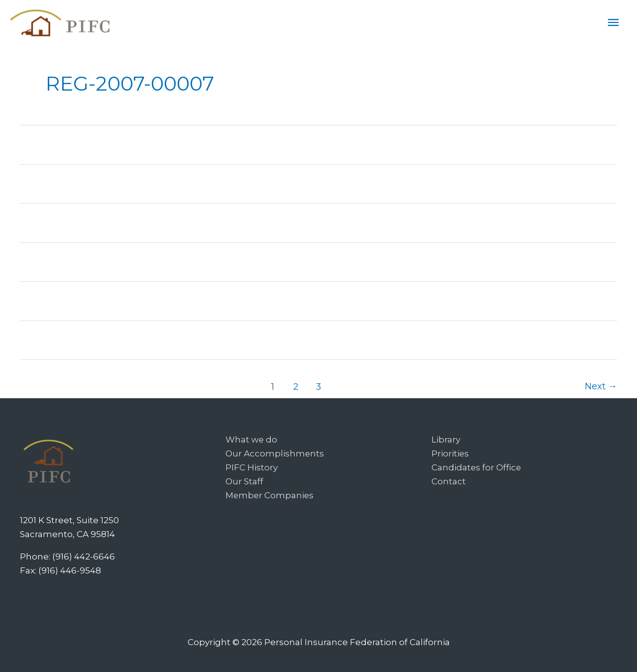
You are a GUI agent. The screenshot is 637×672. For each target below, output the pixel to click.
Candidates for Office (477, 467)
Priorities (450, 453)
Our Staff (244, 481)
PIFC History (252, 467)
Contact (449, 481)
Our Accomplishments (275, 453)
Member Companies (270, 495)
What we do (252, 439)
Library (446, 439)
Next (601, 386)
